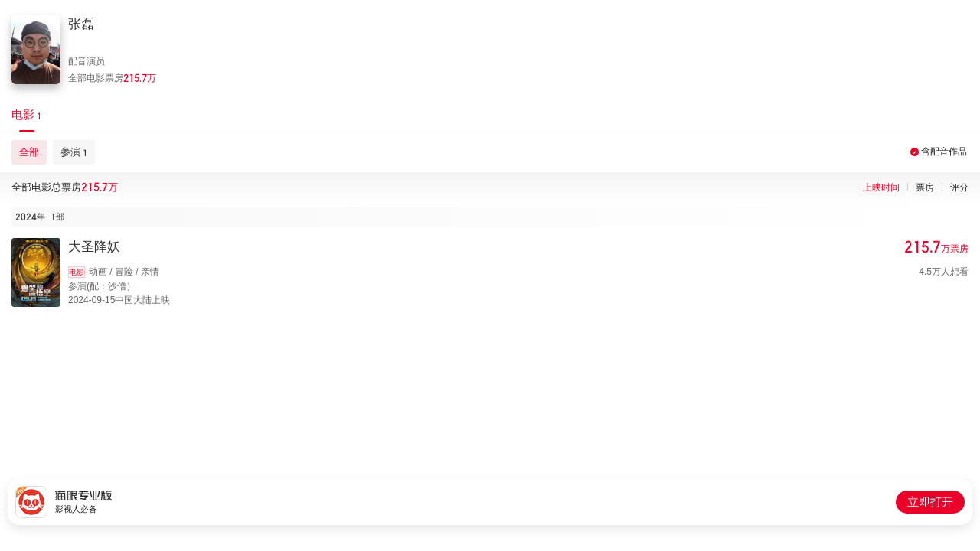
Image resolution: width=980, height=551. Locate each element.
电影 (77, 272)
